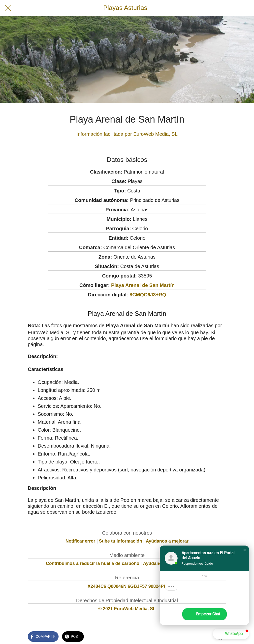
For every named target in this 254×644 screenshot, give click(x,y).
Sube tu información (121, 541)
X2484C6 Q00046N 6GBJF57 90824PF (127, 586)
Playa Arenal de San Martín (143, 285)
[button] (245, 550)
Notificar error (80, 541)
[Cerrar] (8, 8)
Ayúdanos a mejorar (167, 541)
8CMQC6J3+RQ (148, 295)
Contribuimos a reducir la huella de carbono (93, 563)
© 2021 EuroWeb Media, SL (127, 609)
